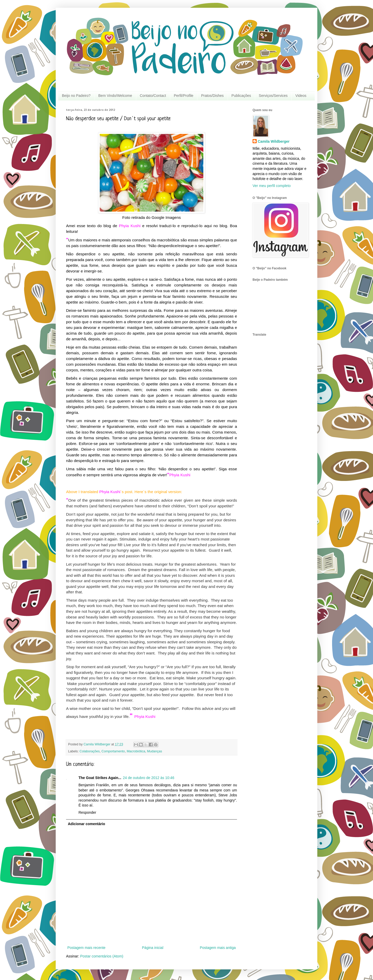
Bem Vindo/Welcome (115, 96)
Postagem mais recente (86, 948)
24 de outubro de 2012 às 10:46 (149, 778)
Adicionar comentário (87, 824)
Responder (87, 812)
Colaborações (90, 751)
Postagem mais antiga (218, 948)
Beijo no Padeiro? (76, 96)
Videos (301, 96)
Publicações (241, 96)
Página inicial (153, 948)
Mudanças (155, 751)
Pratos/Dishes (212, 96)
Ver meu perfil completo (272, 186)
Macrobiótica (136, 751)
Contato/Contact (153, 96)
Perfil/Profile (184, 96)
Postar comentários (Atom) (102, 956)
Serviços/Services (273, 96)
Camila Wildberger (274, 141)
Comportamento (113, 751)
